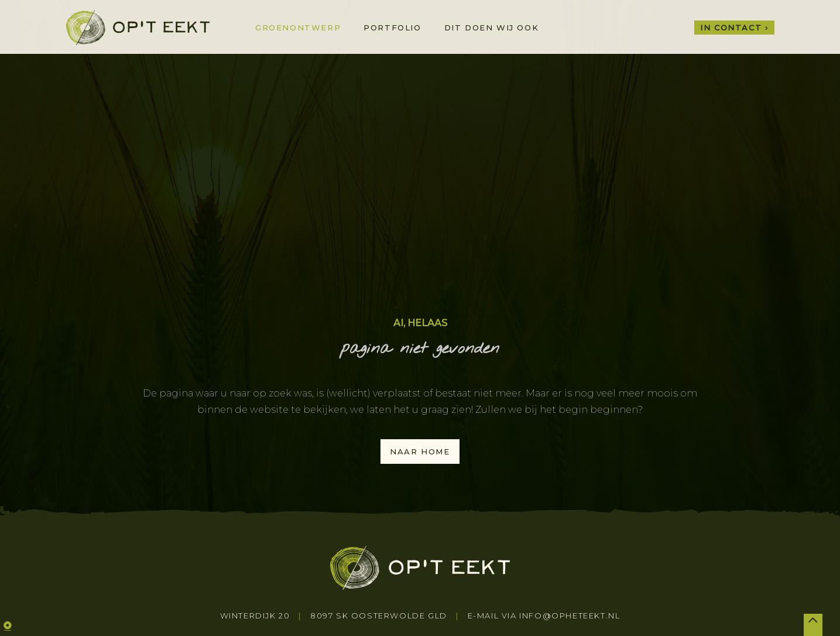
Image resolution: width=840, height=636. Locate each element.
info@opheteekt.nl (570, 616)
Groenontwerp (298, 28)
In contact (731, 28)
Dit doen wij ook (492, 28)
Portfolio (392, 28)
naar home (420, 452)
